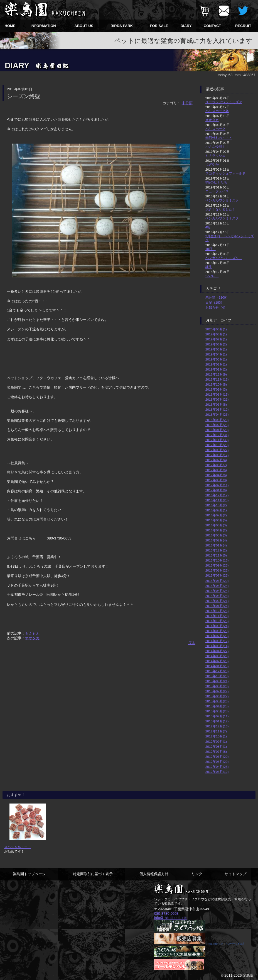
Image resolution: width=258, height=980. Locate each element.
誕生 (209, 267)
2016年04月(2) (216, 530)
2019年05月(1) (216, 349)
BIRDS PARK (122, 26)
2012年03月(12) (217, 772)
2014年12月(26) (217, 611)
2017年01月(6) (216, 490)
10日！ (211, 249)
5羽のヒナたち (216, 182)
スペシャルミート (18, 847)
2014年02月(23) (217, 661)
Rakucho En (215, 944)
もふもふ (32, 633)
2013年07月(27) (217, 691)
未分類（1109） (217, 297)
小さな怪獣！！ (217, 147)
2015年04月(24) (217, 591)
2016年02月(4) (216, 540)
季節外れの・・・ (219, 138)
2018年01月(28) (217, 430)
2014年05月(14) (217, 646)
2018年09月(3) (216, 389)
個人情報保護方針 (154, 874)
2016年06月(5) (216, 520)
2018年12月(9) (216, 374)
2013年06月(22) (217, 696)
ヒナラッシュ (215, 155)
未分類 (187, 103)
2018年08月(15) (217, 394)
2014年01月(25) (217, 666)
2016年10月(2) (216, 505)
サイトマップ (235, 874)
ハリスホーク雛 (217, 111)
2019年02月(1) (216, 364)
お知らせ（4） (216, 307)
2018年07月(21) (217, 399)
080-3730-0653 (166, 914)
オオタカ (32, 638)
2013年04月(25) (217, 706)
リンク (197, 874)
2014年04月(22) (217, 651)
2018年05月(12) (217, 409)
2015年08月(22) (217, 570)
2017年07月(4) (216, 460)
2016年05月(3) (216, 525)
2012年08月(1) (216, 747)
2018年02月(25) (217, 425)
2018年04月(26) (217, 414)
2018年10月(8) (216, 384)
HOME (10, 26)
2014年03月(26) (217, 656)
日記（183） (215, 302)
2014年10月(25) (217, 621)
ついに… (212, 276)
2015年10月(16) (217, 560)
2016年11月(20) (217, 500)
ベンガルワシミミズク (222, 200)
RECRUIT (243, 26)
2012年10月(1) (216, 736)
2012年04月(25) (217, 767)
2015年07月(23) (217, 575)
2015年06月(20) (217, 581)
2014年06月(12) (217, 641)
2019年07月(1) (216, 339)
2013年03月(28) (217, 711)
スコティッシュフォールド (225, 173)
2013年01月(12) (217, 721)
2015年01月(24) (217, 606)
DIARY (186, 26)
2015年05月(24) (217, 586)
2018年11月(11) (217, 379)
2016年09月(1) (216, 510)
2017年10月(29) (217, 445)
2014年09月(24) (217, 626)
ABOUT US (84, 26)
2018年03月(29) (217, 420)
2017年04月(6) (216, 475)
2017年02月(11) (217, 485)
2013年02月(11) (217, 716)
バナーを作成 (235, 944)
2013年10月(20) (217, 676)
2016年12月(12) (217, 495)
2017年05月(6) (216, 470)
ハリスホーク (215, 129)
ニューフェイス (217, 191)
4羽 (208, 227)
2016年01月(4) (216, 545)
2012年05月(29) (217, 762)
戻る (192, 643)
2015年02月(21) (217, 601)
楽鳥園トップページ (29, 874)
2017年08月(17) (217, 455)
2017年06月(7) (216, 465)
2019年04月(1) (216, 354)
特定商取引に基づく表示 (93, 874)
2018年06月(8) (216, 404)
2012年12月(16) (217, 726)
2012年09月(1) (216, 741)
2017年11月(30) (217, 440)
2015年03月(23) (217, 596)
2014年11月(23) (217, 616)
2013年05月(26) (217, 701)
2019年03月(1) (216, 359)
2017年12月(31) (217, 435)
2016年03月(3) (216, 535)
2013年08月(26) (217, 686)
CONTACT (212, 26)
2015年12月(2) (216, 550)
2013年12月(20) (217, 671)
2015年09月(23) (217, 565)
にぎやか (212, 164)
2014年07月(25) (217, 636)
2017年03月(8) (216, 480)
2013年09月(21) (217, 681)
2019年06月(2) (216, 344)
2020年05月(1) (216, 329)
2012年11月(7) (216, 731)
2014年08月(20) (217, 631)
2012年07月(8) (216, 752)
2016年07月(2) (216, 515)
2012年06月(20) (217, 757)
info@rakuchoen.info (171, 918)
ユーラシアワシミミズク (224, 102)
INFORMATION (43, 26)
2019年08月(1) (216, 334)
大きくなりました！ (220, 209)
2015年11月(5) (216, 555)
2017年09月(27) (217, 450)
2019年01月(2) (216, 369)
